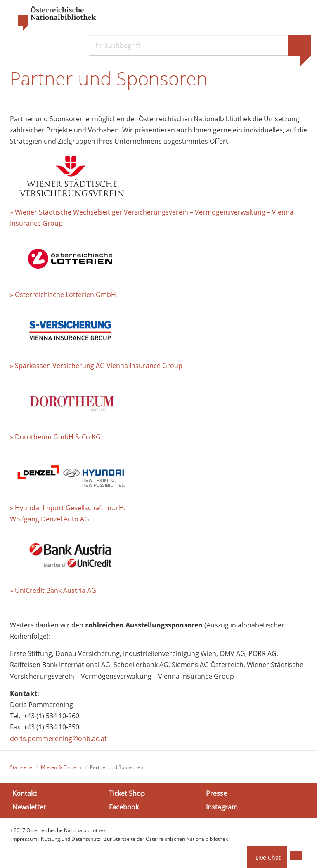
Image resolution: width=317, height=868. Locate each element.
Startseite (21, 767)
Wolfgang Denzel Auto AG (50, 519)
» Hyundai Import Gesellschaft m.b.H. (68, 508)
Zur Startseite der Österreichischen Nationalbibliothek (166, 839)
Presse (216, 793)
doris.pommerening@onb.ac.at (58, 738)
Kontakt (25, 793)
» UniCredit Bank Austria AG (53, 590)
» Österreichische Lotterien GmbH (63, 295)
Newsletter (29, 807)
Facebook (124, 807)
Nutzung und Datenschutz (71, 839)
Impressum (24, 839)
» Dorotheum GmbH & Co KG (55, 437)
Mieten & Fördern (61, 767)
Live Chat (268, 857)
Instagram (222, 807)
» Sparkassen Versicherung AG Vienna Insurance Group (96, 366)
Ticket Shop (127, 793)
